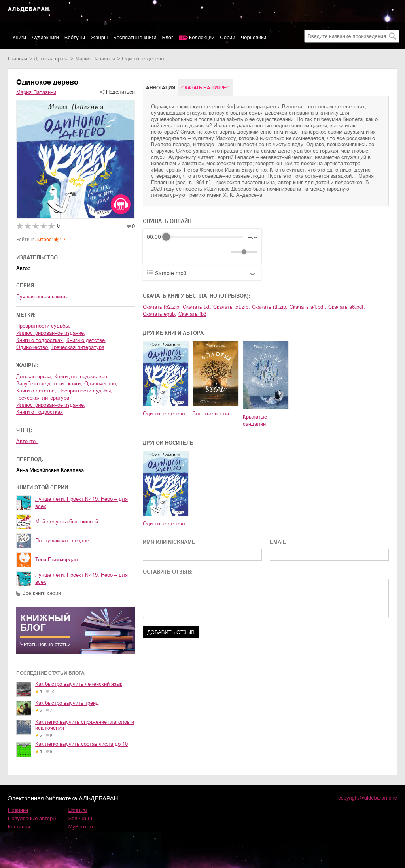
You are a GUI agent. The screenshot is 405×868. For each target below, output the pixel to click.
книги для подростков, (81, 376)
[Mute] (223, 252)
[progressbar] (204, 237)
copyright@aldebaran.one (368, 798)
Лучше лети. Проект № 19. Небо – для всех (81, 503)
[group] (202, 246)
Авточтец (27, 441)
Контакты (19, 827)
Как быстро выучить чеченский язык (79, 684)
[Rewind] (155, 252)
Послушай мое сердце (62, 541)
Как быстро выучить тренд (67, 703)
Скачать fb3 (192, 314)
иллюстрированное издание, (51, 333)
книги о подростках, (40, 340)
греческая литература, (44, 398)
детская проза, (34, 376)
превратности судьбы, (43, 326)
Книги (19, 37)
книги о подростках (40, 412)
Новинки (18, 810)
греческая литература (78, 347)
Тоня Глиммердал (57, 559)
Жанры (99, 37)
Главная (18, 59)
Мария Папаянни (95, 59)
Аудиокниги (45, 37)
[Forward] (189, 252)
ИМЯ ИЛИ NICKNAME (169, 542)
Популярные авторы (32, 818)
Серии (227, 37)
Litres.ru (78, 810)
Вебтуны (75, 37)
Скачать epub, (160, 314)
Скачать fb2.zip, (162, 307)
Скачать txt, (197, 307)
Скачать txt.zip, (232, 307)
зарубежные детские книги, (49, 384)
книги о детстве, (86, 340)
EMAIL (278, 542)
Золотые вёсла (211, 414)
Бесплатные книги (135, 37)
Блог (168, 37)
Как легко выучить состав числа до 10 (81, 744)
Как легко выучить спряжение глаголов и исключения (85, 725)
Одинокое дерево (164, 414)
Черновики (254, 37)
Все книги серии (42, 593)
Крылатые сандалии (255, 420)
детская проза (51, 59)
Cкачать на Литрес (205, 88)
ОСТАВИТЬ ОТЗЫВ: (168, 572)
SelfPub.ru (80, 818)
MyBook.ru (81, 827)
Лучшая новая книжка (42, 297)
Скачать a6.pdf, (347, 307)
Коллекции (202, 37)
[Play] (172, 252)
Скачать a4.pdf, (308, 307)
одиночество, (33, 347)
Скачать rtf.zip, (270, 307)
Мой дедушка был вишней (67, 522)
